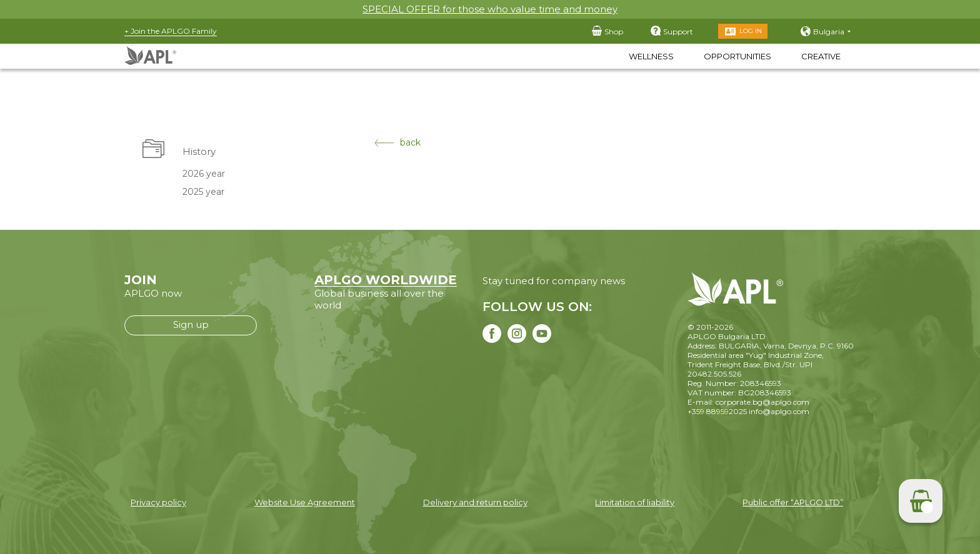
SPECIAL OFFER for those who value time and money (490, 9)
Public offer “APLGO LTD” (793, 502)
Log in (751, 31)
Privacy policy (158, 502)
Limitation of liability (635, 502)
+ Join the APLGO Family (171, 31)
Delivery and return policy (475, 502)
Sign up (191, 324)
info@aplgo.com (779, 411)
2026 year (204, 174)
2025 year (203, 192)
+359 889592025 (717, 411)
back (397, 143)
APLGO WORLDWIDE (386, 280)
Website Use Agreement (305, 502)
